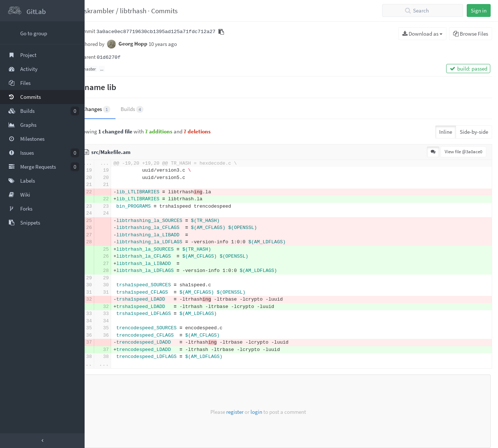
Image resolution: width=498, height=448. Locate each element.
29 (103, 278)
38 (103, 357)
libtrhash (147, 11)
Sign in (479, 10)
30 (103, 285)
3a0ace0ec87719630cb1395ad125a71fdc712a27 (170, 32)
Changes (110, 109)
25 (103, 221)
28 (103, 242)
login (256, 412)
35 (103, 328)
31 (103, 292)
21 (103, 185)
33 (103, 314)
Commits (178, 11)
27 (103, 235)
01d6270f (122, 58)
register (235, 412)
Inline (446, 132)
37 (103, 342)
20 (103, 178)
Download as (422, 34)
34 (103, 321)
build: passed (468, 69)
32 (103, 299)
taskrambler (110, 11)
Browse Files (471, 34)
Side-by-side (474, 132)
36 (103, 335)
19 (103, 170)
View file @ (463, 152)
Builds (146, 109)
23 (103, 206)
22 (103, 192)
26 (103, 228)
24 (103, 213)
